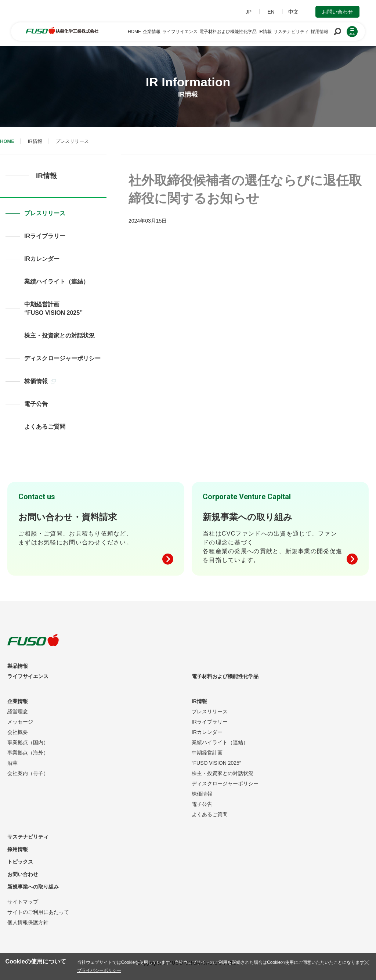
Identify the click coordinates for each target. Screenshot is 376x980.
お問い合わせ (337, 12)
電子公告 (36, 404)
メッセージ (20, 722)
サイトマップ (23, 902)
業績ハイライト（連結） (57, 282)
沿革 (12, 763)
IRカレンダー (42, 259)
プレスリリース (45, 213)
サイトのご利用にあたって (38, 912)
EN (271, 12)
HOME (7, 141)
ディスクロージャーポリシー (62, 358)
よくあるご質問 (45, 427)
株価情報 (40, 381)
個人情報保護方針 (28, 922)
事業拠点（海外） (28, 753)
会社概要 (18, 732)
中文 (293, 12)
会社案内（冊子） (28, 773)
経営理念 (18, 711)
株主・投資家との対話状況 (59, 336)
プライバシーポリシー (99, 970)
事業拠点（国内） (28, 742)
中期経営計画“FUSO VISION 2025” (53, 309)
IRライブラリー (45, 236)
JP (249, 12)
